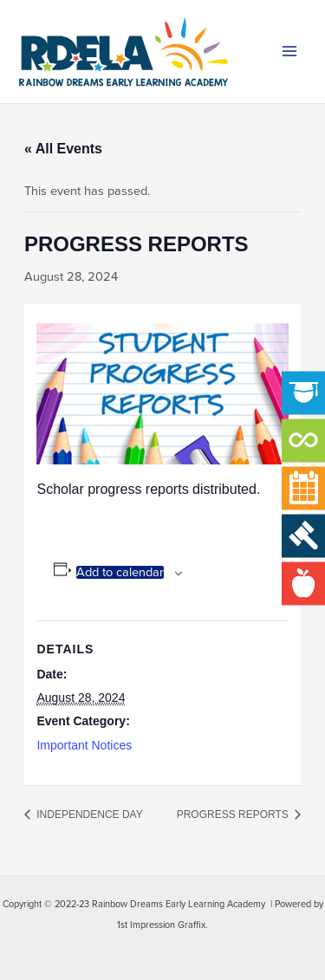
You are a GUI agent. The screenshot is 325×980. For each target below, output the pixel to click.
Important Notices (84, 745)
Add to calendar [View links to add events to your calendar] (120, 572)
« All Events (63, 149)
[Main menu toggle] (289, 52)
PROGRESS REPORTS (234, 815)
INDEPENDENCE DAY (88, 815)
